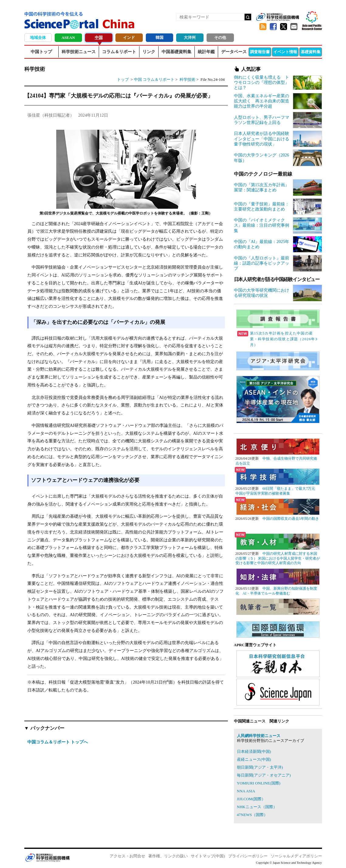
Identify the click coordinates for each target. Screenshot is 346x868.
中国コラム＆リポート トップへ (58, 742)
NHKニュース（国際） (257, 807)
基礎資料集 (311, 52)
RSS (263, 27)
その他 (220, 38)
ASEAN (68, 38)
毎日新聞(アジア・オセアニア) (264, 775)
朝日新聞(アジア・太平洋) (260, 767)
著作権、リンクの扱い (168, 856)
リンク (149, 52)
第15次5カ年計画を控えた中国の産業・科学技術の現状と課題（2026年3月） (277, 339)
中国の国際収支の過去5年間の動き (291, 519)
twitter (284, 27)
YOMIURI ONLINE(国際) (259, 783)
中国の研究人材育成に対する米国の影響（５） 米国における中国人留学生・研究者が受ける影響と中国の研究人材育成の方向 (278, 558)
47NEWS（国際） (252, 815)
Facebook (273, 27)
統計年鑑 (206, 52)
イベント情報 (285, 52)
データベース (234, 52)
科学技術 (188, 79)
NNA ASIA (246, 791)
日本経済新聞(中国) (254, 751)
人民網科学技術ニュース (259, 736)
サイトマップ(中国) (208, 856)
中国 (99, 38)
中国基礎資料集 (176, 52)
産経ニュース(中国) (254, 759)
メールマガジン (294, 27)
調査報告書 (260, 52)
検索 (248, 17)
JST (47, 857)
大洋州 (190, 38)
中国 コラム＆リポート (154, 79)
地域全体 (38, 38)
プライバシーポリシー (248, 856)
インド (129, 38)
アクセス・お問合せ (127, 856)
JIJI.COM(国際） (251, 799)
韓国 (159, 38)
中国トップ (41, 52)
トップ (123, 79)
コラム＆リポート (119, 52)
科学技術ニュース (79, 52)
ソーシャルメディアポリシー (296, 856)
